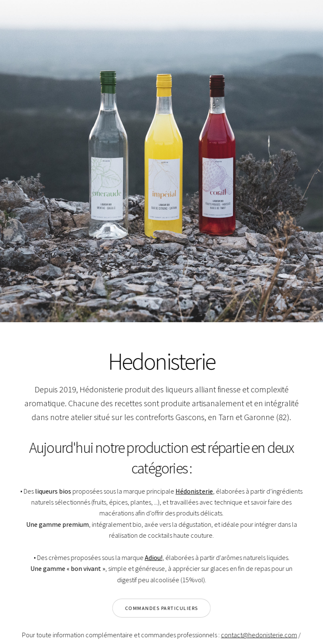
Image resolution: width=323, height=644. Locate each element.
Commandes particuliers (161, 608)
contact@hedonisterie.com (258, 635)
